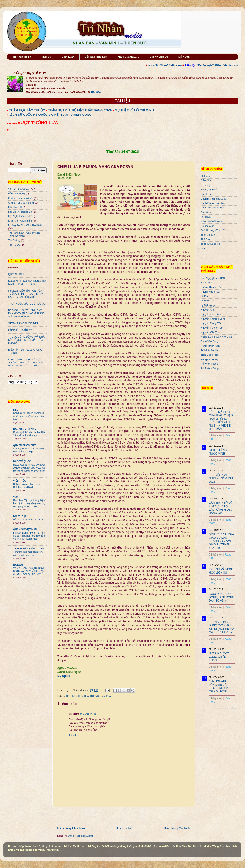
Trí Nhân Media (22, 57)
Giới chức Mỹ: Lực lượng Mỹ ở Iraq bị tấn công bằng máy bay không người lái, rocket (29, 503)
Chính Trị (206, 194)
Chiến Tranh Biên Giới (21, 198)
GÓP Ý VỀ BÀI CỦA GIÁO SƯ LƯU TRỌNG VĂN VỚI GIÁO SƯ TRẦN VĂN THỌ (221, 541)
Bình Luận (68, 57)
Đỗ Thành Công (210, 368)
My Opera (64, 676)
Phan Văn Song (210, 341)
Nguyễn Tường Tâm (212, 328)
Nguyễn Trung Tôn (211, 323)
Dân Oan (206, 212)
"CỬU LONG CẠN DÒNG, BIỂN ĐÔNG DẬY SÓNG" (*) (222, 597)
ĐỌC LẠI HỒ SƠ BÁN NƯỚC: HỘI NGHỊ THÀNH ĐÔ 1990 (27, 282)
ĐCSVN (94, 696)
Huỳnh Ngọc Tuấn (211, 292)
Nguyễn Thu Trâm (211, 314)
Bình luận (72, 696)
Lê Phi (204, 296)
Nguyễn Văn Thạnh (212, 332)
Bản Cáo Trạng (17, 194)
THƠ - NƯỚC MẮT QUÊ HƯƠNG (27, 304)
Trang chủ (124, 828)
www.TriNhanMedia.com (165, 65)
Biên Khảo (206, 180)
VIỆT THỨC (20, 481)
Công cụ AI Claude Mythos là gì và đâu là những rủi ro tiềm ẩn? (29, 416)
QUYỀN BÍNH (16, 274)
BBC (16, 410)
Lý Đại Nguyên (209, 305)
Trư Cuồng (14, 240)
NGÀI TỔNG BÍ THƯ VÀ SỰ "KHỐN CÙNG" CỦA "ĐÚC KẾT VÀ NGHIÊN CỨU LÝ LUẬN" (26, 362)
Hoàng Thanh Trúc (211, 287)
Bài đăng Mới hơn (71, 828)
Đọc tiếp (96, 92)
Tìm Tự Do (14, 245)
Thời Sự (46, 57)
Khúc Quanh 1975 (128, 57)
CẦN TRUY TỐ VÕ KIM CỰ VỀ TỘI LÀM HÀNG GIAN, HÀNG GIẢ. (221, 508)
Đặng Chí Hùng (209, 359)
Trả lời (72, 735)
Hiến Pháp (106, 696)
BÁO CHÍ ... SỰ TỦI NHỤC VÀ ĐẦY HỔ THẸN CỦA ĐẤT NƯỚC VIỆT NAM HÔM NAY (26, 313)
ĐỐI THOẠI (19, 516)
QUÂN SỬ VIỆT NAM (25, 529)
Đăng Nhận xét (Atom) (80, 836)
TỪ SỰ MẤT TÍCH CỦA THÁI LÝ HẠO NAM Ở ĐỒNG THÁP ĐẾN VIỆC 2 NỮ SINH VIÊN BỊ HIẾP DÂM (221, 420)
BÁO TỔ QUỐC (22, 461)
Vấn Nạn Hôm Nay (96, 57)
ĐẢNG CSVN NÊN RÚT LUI (28, 520)
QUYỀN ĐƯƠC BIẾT (24, 445)
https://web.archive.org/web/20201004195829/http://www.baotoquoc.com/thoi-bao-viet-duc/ (29, 468)
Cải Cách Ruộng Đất (212, 208)
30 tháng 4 (207, 176)
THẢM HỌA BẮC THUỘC (27, 110)
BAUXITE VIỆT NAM (25, 429)
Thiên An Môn (208, 235)
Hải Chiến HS (16, 207)
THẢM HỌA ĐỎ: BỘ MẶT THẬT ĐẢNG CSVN (80, 110)
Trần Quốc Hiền (210, 355)
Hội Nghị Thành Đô (19, 216)
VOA (16, 497)
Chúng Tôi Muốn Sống (21, 203)
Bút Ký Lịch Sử (159, 57)
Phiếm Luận (207, 226)
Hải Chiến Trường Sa (20, 212)
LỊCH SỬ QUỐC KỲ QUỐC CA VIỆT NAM (39, 115)
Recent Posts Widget (227, 708)
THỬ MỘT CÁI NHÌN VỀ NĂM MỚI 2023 (221, 478)
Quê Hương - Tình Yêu (213, 230)
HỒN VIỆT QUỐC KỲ (20, 330)
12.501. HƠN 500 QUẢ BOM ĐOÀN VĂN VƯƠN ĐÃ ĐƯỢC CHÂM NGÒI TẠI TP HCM (29, 571)
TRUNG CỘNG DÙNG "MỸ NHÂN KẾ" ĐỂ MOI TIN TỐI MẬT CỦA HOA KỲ (27, 340)
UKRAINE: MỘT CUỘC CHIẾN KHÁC (219, 657)
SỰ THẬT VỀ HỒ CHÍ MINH (135, 110)
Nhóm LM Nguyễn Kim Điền (216, 337)
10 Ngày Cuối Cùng (19, 189)
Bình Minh (206, 283)
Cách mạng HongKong (213, 199)
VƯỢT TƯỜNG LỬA (38, 123)
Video (204, 248)
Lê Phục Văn (208, 301)
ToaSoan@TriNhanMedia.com (218, 65)
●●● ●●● (12, 123)
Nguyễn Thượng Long (213, 319)
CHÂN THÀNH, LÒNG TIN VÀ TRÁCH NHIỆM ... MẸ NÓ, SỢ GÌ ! (220, 687)
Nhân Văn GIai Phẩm (20, 221)
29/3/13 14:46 (88, 714)
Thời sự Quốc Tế (210, 244)
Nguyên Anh (208, 310)
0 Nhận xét (216, 435)
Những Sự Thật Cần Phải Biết (25, 225)
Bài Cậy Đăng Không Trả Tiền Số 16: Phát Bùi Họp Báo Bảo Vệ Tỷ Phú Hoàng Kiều (29, 536)
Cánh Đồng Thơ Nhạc (213, 203)
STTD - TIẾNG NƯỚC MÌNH (24, 323)
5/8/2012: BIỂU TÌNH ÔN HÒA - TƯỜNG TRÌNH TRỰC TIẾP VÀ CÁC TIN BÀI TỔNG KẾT (26, 294)
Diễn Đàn (184, 57)
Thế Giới (206, 239)
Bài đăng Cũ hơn (177, 828)
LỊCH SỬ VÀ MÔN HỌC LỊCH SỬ (220, 571)
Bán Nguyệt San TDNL (213, 278)
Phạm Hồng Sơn (210, 346)
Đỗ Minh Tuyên (209, 364)
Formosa (206, 217)
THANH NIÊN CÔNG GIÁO (29, 549)
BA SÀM (18, 565)
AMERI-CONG (81, 115)
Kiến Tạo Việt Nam (211, 221)
